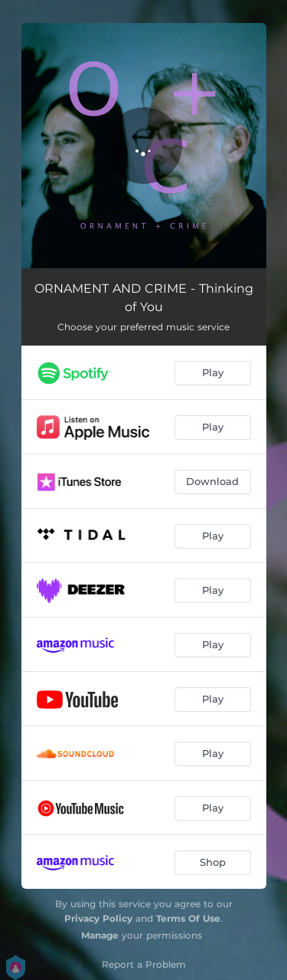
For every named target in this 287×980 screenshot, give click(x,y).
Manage (100, 935)
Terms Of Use (188, 918)
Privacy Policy (98, 918)
